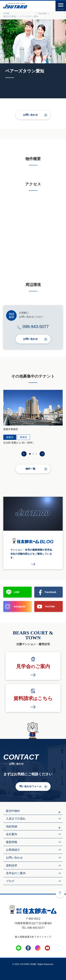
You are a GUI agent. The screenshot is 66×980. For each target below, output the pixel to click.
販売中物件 (13, 811)
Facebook (51, 592)
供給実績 (12, 826)
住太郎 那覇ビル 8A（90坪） (19, 443)
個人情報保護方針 (25, 937)
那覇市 (10, 437)
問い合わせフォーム (30, 786)
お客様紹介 (13, 850)
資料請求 (12, 865)
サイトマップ (44, 937)
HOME (6, 13)
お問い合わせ (30, 115)
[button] (24, 454)
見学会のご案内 (16, 873)
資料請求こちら (33, 698)
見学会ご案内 (33, 666)
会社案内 (12, 834)
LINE (17, 592)
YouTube (50, 606)
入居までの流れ (16, 819)
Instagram (20, 606)
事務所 (23, 437)
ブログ (10, 881)
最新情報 (12, 842)
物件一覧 (30, 469)
